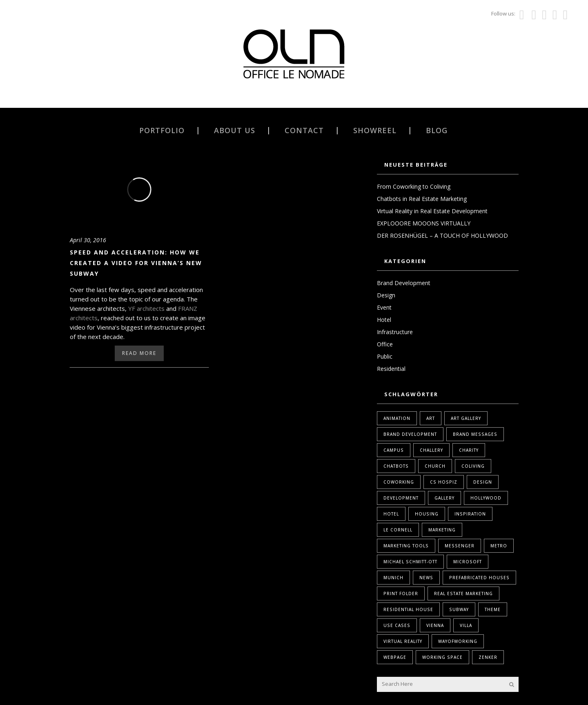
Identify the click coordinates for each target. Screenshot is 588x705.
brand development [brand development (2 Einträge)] (410, 434)
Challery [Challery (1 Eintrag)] (431, 450)
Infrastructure (395, 332)
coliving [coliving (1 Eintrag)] (473, 466)
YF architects (146, 308)
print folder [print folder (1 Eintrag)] (401, 593)
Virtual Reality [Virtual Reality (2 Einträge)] (403, 641)
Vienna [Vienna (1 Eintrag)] (435, 625)
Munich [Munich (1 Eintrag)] (393, 578)
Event (384, 307)
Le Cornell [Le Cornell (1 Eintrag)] (398, 530)
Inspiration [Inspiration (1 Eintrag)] (470, 514)
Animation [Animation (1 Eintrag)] (397, 418)
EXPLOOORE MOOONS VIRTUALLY (424, 223)
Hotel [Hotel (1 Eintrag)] (391, 514)
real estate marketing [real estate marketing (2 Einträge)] (463, 593)
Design (386, 295)
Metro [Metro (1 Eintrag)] (499, 546)
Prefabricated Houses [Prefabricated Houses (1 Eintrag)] (479, 578)
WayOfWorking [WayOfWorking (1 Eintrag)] (458, 641)
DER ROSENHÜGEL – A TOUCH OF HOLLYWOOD (442, 235)
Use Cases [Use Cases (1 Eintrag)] (397, 625)
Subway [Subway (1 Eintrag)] (459, 609)
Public (385, 356)
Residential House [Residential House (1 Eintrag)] (408, 609)
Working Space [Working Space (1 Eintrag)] (442, 657)
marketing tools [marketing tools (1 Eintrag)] (406, 546)
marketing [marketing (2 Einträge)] (442, 530)
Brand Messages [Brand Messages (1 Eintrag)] (475, 434)
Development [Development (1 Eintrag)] (401, 498)
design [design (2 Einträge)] (483, 482)
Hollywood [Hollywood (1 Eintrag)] (486, 498)
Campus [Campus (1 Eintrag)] (394, 450)
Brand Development (404, 283)
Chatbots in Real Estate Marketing (422, 199)
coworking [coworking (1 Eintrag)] (399, 482)
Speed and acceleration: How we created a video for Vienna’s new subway (136, 263)
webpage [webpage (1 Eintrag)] (395, 657)
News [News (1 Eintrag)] (426, 578)
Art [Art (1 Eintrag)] (431, 418)
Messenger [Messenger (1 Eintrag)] (460, 546)
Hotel (384, 320)
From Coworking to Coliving (414, 186)
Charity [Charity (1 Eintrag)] (469, 450)
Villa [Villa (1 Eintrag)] (466, 625)
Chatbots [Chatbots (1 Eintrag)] (396, 466)
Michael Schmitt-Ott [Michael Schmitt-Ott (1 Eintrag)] (410, 562)
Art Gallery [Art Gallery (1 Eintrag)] (466, 418)
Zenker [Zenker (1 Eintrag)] (488, 657)
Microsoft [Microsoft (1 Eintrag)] (468, 562)
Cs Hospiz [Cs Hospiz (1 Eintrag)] (444, 482)
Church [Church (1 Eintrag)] (435, 466)
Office (385, 344)
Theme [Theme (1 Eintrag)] (493, 609)
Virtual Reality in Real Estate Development (432, 211)
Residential (391, 369)
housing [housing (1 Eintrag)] (427, 514)
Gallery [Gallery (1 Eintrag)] (444, 498)
